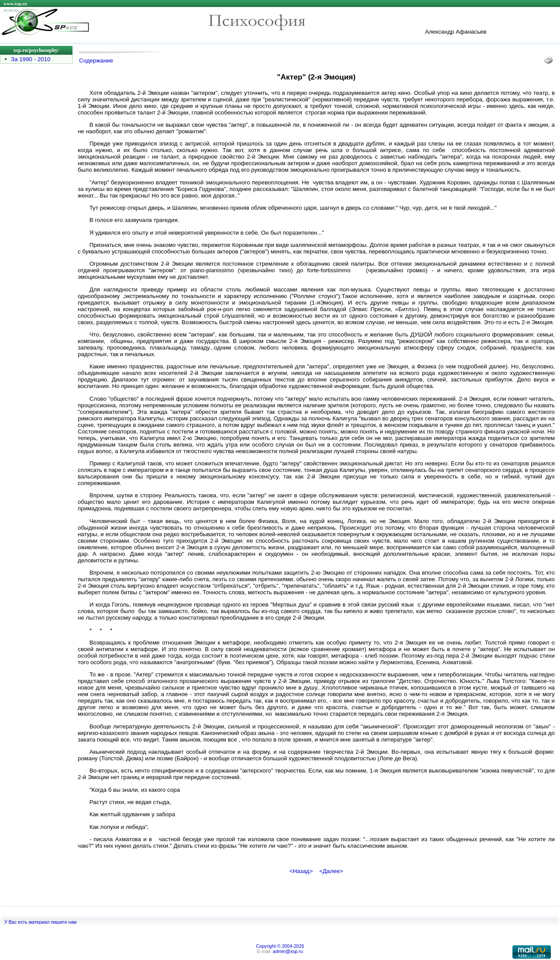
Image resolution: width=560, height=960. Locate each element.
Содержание (96, 61)
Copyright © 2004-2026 (280, 946)
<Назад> (301, 871)
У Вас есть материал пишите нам (40, 922)
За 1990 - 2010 (31, 59)
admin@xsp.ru (288, 951)
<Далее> (331, 871)
